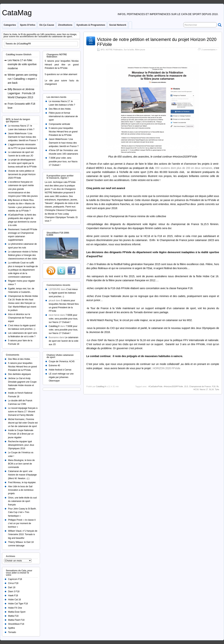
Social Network (118, 25)
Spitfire (11, 628)
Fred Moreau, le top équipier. (22, 482)
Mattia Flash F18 (16, 620)
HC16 (196, 389)
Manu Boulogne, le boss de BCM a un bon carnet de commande (21, 464)
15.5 (186, 386)
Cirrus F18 (13, 583)
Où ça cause (47, 25)
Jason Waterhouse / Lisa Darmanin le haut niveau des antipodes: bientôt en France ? (23, 137)
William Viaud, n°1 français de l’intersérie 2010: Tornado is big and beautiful (23, 534)
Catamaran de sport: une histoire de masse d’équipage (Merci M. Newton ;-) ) (22, 475)
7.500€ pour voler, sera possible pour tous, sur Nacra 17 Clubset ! (63, 161)
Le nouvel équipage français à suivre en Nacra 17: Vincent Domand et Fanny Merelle (23, 412)
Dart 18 (12, 587)
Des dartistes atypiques (20, 374)
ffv (217, 386)
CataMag (17, 13)
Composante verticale (59, 124)
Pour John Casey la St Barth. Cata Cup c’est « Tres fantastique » (22, 512)
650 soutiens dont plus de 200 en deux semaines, (184, 168)
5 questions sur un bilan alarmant (61, 74)
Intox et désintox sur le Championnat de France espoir (20, 318)
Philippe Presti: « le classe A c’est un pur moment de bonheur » (22, 523)
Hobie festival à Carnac (60, 370)
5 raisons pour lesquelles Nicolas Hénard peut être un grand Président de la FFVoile (62, 64)
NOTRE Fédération (114, 50)
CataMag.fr (101, 386)
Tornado (12, 632)
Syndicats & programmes (91, 25)
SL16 (211, 389)
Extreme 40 (54, 366)
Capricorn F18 (15, 579)
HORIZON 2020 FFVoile (167, 368)
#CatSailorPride (155, 386)
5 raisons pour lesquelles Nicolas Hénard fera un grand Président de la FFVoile (22, 367)
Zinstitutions (65, 25)
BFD (103, 50)
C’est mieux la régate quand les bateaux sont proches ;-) (63, 293)
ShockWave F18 (16, 624)
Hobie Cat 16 (14, 600)
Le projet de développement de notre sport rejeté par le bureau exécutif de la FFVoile (22, 163)
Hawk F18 (13, 596)
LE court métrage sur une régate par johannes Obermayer (61, 377)
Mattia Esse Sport (17, 612)
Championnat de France (200, 386)
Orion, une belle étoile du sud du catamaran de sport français (22, 501)
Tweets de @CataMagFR (18, 44)
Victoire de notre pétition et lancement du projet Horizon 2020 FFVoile (157, 42)
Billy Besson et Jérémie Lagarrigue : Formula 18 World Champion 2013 (21, 93)
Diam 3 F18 (14, 591)
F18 (214, 386)
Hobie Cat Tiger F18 (18, 604)
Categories (10, 25)
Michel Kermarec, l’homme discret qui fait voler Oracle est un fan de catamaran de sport (23, 423)
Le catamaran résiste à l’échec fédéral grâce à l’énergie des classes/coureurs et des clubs (23, 255)
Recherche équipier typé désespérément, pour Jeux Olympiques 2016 (21, 445)
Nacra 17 (204, 389)
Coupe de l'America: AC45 (62, 361)
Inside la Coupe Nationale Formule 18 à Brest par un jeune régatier (21, 434)
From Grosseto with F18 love (21, 106)
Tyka (217, 389)
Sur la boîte (129, 50)
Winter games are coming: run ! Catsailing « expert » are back (23, 79)
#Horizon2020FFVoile (173, 386)
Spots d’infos (28, 25)
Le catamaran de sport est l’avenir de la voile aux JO (64, 341)
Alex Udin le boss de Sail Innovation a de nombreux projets (21, 490)
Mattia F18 (13, 616)
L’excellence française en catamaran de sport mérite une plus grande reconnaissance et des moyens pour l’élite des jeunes (23, 189)
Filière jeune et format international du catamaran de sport (63, 116)
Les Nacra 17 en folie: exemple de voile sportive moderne (22, 64)
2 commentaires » (209, 50)
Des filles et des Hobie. (19, 359)
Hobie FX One (15, 608)
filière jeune (140, 50)
